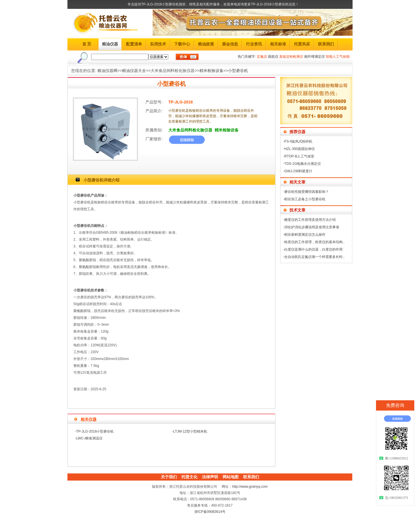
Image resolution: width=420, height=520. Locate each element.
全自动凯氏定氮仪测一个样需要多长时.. (314, 257)
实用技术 (158, 44)
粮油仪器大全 (134, 71)
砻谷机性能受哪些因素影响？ (307, 192)
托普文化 (189, 477)
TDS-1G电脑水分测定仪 (303, 164)
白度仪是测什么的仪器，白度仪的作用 (313, 249)
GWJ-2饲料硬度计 (298, 171)
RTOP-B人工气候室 (299, 156)
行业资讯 (254, 44)
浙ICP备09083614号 (210, 512)
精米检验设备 (211, 71)
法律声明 (210, 477)
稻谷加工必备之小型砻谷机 (305, 199)
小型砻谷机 (238, 71)
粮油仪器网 (107, 71)
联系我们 (326, 44)
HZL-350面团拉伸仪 (300, 149)
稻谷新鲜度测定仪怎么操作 (305, 235)
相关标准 (278, 44)
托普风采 (302, 44)
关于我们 (169, 477)
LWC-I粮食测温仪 (89, 438)
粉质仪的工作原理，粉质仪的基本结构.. (314, 242)
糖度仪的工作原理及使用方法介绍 (310, 220)
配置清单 (134, 44)
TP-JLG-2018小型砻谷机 (95, 431)
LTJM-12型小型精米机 (190, 431)
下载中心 (182, 44)
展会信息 (230, 44)
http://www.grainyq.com (250, 487)
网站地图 (231, 477)
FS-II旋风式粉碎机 (298, 141)
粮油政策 (206, 44)
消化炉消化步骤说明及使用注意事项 (312, 227)
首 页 (87, 44)
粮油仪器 (110, 44)
